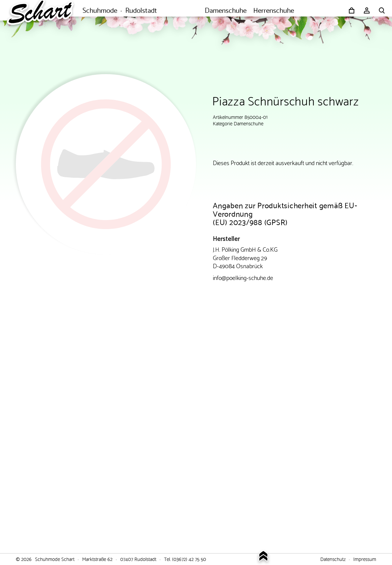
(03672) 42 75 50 (189, 559)
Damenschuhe (249, 123)
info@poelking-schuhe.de (243, 277)
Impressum (365, 559)
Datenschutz (333, 559)
